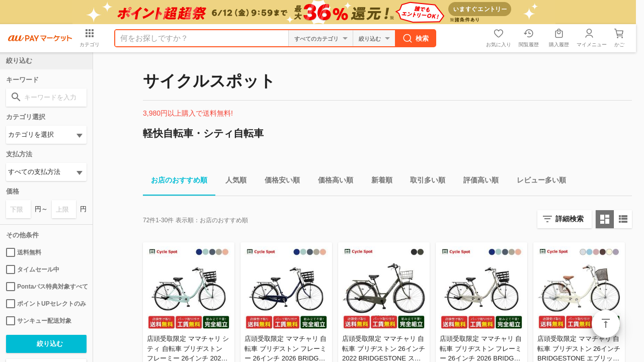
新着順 (378, 182)
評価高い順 (477, 182)
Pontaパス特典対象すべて (46, 287)
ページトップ (606, 324)
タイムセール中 (33, 269)
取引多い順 (424, 182)
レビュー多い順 (537, 182)
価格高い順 (332, 182)
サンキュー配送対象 (39, 321)
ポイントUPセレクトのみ (46, 304)
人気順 (232, 182)
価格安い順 (278, 182)
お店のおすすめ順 (175, 182)
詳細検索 (570, 219)
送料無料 (24, 252)
